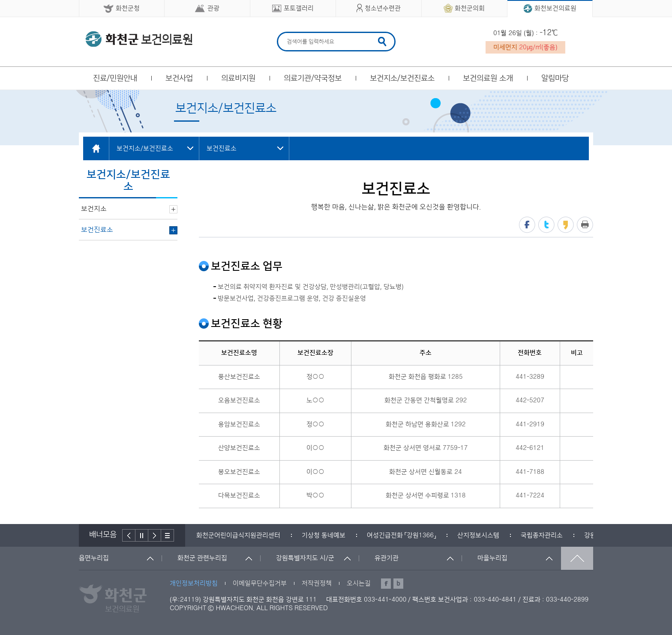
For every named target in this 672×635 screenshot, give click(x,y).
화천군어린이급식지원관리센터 (238, 535)
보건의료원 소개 (488, 78)
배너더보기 (168, 535)
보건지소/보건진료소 (402, 78)
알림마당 (555, 78)
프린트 (585, 225)
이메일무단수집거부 (260, 583)
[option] (238, 535)
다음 (155, 535)
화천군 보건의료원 (139, 39)
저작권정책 (317, 583)
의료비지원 (238, 78)
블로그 (398, 584)
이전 (129, 535)
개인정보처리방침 (194, 583)
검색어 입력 (286, 33)
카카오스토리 (566, 225)
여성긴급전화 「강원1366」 (401, 535)
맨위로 (577, 558)
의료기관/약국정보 (313, 78)
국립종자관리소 (542, 535)
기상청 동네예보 (324, 535)
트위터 (546, 225)
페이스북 (527, 225)
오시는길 (359, 583)
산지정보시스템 (478, 535)
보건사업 (179, 78)
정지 (142, 535)
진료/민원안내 (115, 78)
